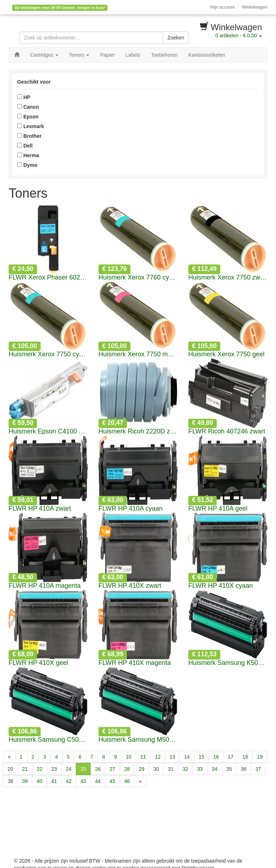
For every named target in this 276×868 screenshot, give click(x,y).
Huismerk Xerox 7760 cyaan (138, 278)
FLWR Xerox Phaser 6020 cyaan (48, 278)
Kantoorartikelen (207, 55)
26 (98, 769)
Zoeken (176, 38)
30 (156, 769)
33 (200, 769)
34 (215, 769)
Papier (107, 55)
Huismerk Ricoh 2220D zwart (138, 431)
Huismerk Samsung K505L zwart (228, 663)
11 (143, 757)
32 (185, 769)
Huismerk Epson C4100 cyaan (48, 431)
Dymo (27, 165)
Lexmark (31, 126)
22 (40, 769)
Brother (29, 136)
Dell (25, 146)
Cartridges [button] (44, 55)
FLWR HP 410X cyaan (220, 586)
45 (112, 781)
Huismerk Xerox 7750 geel (226, 354)
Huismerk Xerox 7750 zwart (228, 278)
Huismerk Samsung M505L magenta (138, 740)
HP (24, 97)
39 (25, 781)
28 (127, 769)
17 (231, 757)
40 (40, 781)
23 (54, 769)
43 (83, 781)
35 (229, 769)
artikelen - (239, 36)
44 (98, 781)
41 (54, 781)
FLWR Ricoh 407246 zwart (227, 431)
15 (202, 757)
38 (10, 781)
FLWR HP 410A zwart (40, 509)
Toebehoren (164, 55)
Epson (28, 117)
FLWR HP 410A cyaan (130, 509)
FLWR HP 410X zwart (130, 586)
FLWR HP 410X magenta (135, 663)
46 (127, 781)
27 (112, 769)
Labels (133, 55)
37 (258, 769)
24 (69, 769)
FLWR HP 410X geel (38, 663)
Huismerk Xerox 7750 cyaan (48, 354)
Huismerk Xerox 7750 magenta (138, 354)
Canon (28, 107)
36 (244, 769)
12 (158, 757)
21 (25, 769)
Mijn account (222, 7)
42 (69, 781)
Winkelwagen (255, 7)
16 (216, 757)
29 (142, 769)
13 (172, 757)
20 (10, 769)
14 (187, 757)
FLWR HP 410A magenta (45, 586)
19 (260, 757)
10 (129, 757)
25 (83, 769)
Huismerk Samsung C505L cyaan (48, 740)
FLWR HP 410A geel (218, 509)
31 (171, 769)
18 (245, 757)
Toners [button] (79, 55)
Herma (28, 155)
